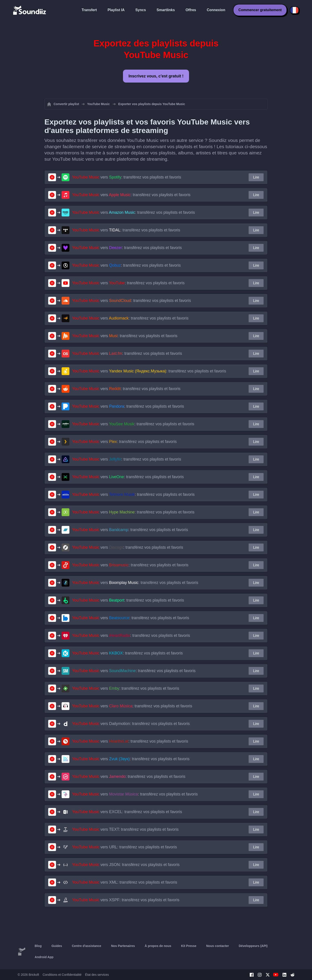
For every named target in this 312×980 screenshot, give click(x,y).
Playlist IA (116, 10)
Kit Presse (189, 946)
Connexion (216, 10)
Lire (256, 177)
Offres (191, 10)
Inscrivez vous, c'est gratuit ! (156, 76)
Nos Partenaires (123, 946)
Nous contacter (218, 946)
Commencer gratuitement (260, 10)
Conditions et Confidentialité (62, 975)
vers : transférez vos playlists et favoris (127, 177)
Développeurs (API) (253, 946)
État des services (97, 975)
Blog (38, 946)
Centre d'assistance (87, 946)
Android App (44, 957)
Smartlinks (166, 10)
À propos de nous (158, 946)
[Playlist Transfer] (30, 10)
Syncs (140, 10)
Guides (57, 946)
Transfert (89, 10)
